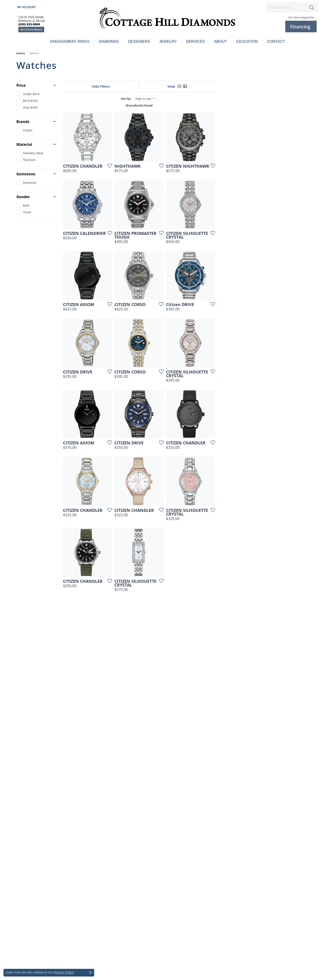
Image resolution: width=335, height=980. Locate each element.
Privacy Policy (64, 972)
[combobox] (286, 7)
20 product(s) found (191, 105)
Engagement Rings (70, 42)
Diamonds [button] (109, 42)
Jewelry (21, 53)
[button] (26, 7)
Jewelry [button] (168, 42)
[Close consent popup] (90, 973)
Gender (23, 197)
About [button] (221, 42)
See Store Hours (31, 29)
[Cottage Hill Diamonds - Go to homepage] (167, 21)
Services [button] (195, 42)
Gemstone (26, 174)
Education (247, 42)
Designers (139, 42)
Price (21, 85)
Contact (276, 42)
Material (24, 144)
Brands (23, 122)
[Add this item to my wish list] (143, 200)
